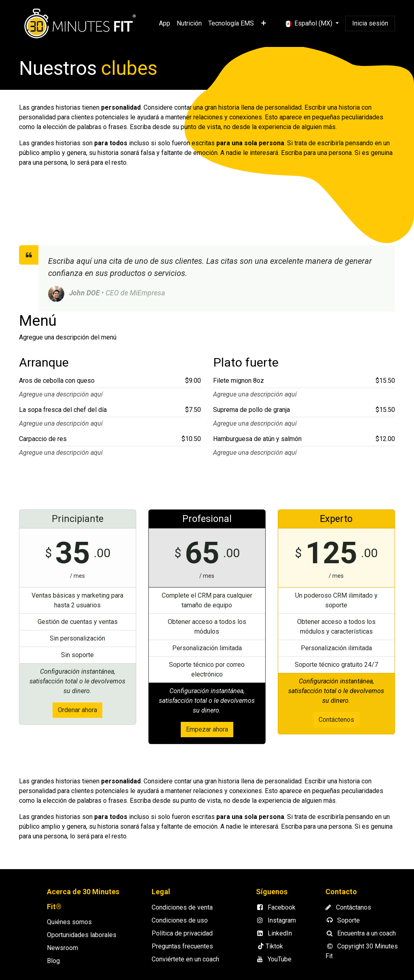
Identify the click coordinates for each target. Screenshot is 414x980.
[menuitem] (165, 23)
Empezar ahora (207, 729)
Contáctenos (336, 720)
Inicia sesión (370, 23)
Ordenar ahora (77, 710)
